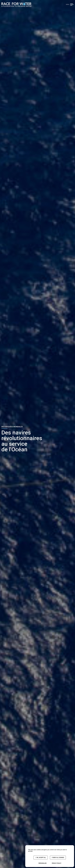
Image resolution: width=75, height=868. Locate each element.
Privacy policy (57, 863)
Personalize (42, 863)
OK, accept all (41, 858)
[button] (72, 4)
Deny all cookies (58, 858)
